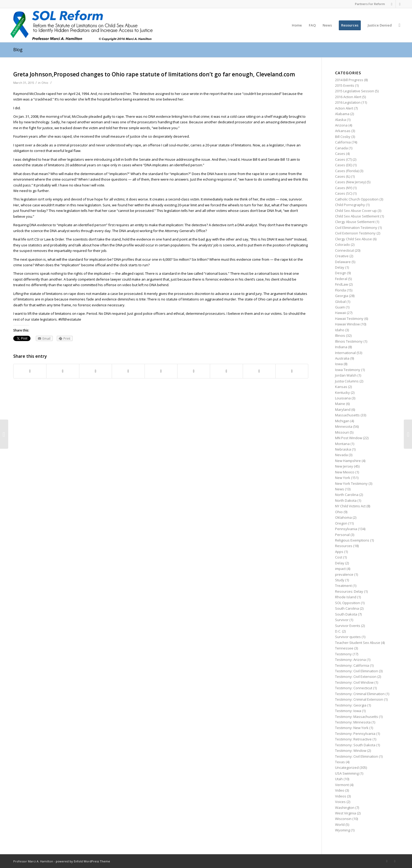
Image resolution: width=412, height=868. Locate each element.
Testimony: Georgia (351, 705)
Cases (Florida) (347, 171)
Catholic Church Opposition (357, 199)
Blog (18, 50)
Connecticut (344, 250)
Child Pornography (350, 205)
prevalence (344, 574)
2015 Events (345, 85)
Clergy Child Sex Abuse (354, 239)
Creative (342, 256)
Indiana (341, 347)
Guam (340, 307)
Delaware (343, 262)
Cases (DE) (344, 165)
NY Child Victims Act (350, 506)
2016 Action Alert (348, 97)
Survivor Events (348, 626)
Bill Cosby (343, 137)
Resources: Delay (349, 591)
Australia (342, 358)
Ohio (45, 83)
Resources (344, 546)
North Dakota (346, 500)
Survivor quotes (348, 637)
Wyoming (342, 830)
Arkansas (343, 131)
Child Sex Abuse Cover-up (356, 211)
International (345, 353)
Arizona (341, 125)
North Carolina (347, 495)
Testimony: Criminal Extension (359, 699)
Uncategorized (347, 767)
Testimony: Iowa (348, 711)
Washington (345, 808)
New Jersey (344, 466)
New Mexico (345, 472)
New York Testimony (351, 483)
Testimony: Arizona (350, 660)
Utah (339, 779)
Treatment (343, 586)
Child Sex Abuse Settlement (357, 216)
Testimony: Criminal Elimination (360, 694)
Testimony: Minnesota (353, 722)
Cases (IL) (343, 176)
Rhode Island (346, 597)
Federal (341, 279)
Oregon (341, 523)
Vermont (342, 785)
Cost (339, 557)
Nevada (341, 455)
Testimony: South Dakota (355, 745)
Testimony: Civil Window (354, 682)
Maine (340, 404)
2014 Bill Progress (349, 80)
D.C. (338, 631)
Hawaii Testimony (349, 319)
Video (340, 790)
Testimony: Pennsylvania (355, 734)
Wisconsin (343, 819)
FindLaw (342, 284)
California (343, 142)
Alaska (341, 120)
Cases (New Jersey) (350, 182)
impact (340, 569)
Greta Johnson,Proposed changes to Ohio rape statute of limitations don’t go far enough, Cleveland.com (154, 74)
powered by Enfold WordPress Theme (83, 861)
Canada (341, 148)
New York (343, 478)
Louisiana (343, 398)
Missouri (342, 432)
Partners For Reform (370, 4)
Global (340, 302)
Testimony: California (352, 665)
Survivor (342, 620)
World (340, 825)
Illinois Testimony (349, 341)
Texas (340, 762)
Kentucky (342, 392)
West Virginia (346, 813)
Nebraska (343, 449)
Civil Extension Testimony (355, 233)
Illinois (340, 335)
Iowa (339, 364)
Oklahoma (343, 517)
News (340, 489)
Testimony (343, 654)
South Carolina (347, 608)
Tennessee (344, 648)
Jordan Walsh (346, 375)
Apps (339, 552)
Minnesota (344, 426)
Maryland (343, 409)
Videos (341, 796)
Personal (342, 535)
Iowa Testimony (348, 370)
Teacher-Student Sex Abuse (358, 643)
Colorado (342, 245)
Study (340, 580)
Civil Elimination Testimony (356, 228)
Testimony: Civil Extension (356, 677)
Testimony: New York (352, 728)
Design (341, 273)
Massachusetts (347, 415)
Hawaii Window (347, 324)
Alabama (342, 114)
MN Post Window (349, 438)
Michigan (342, 421)
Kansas (341, 387)
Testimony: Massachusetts (357, 717)
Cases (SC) (344, 193)
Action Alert (344, 108)
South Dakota (346, 614)
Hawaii (341, 313)
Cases (340, 154)
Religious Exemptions (352, 540)
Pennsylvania (346, 529)
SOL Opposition (348, 603)
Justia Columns (347, 381)
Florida (341, 290)
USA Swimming (347, 773)
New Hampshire (348, 461)
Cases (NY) (344, 188)
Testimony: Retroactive (353, 739)
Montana (342, 444)
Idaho (340, 330)
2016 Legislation (348, 102)
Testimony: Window (351, 751)
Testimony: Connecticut (354, 688)
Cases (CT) (343, 159)
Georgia (342, 296)
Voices (340, 802)
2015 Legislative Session (355, 91)
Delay (340, 267)
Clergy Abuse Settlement (355, 222)
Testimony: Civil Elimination (357, 671)
